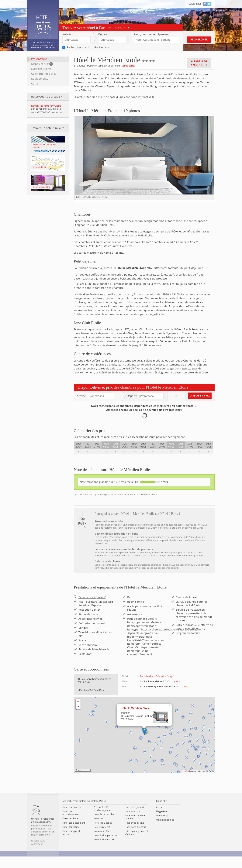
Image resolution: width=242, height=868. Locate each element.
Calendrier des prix (43, 74)
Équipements (40, 79)
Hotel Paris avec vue (135, 838)
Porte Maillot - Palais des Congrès (158, 687)
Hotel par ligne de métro (72, 843)
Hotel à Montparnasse (105, 846)
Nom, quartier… (153, 34)
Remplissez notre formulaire (46, 106)
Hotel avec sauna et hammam (135, 828)
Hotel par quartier (72, 818)
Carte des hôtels (71, 829)
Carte (35, 83)
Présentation (39, 59)
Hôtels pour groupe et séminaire (136, 843)
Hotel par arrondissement (71, 823)
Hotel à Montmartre (104, 850)
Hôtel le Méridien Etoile (135, 719)
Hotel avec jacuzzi (134, 818)
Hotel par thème (71, 838)
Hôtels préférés (102, 838)
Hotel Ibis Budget (103, 833)
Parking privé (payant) (92, 608)
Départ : (103, 34)
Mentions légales (165, 831)
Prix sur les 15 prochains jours (102, 819)
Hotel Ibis (99, 829)
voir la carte (128, 66)
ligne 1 (176, 692)
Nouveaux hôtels (102, 842)
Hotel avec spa (133, 822)
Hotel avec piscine (134, 833)
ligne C (185, 697)
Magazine (161, 822)
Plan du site (162, 826)
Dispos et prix (42, 64)
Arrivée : (68, 34)
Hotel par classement (74, 833)
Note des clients (41, 69)
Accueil (160, 818)
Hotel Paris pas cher (104, 825)
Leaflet (186, 782)
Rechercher (199, 39)
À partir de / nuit (199, 63)
